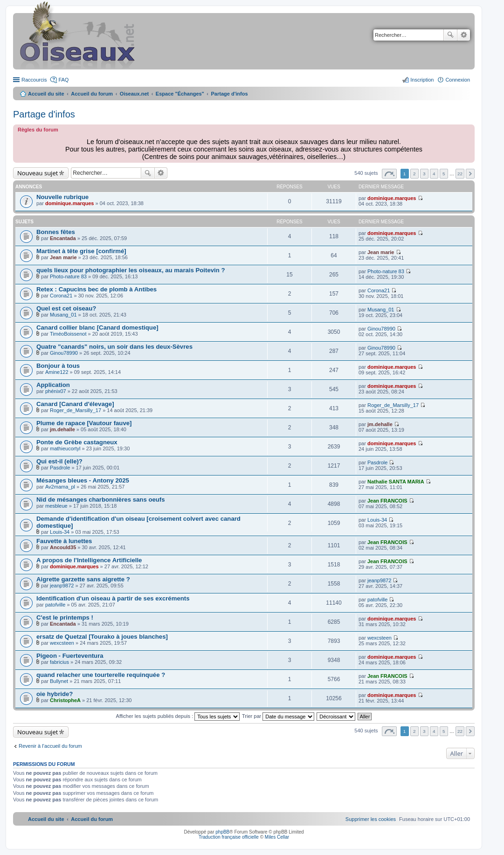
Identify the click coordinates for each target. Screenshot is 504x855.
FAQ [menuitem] (63, 80)
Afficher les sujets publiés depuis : (178, 716)
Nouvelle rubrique (62, 197)
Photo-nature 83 (68, 276)
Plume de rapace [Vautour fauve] (84, 423)
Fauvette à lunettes (64, 541)
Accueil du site (46, 94)
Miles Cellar (277, 837)
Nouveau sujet (38, 173)
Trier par (278, 716)
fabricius (59, 662)
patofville (55, 605)
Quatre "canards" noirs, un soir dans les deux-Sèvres (114, 347)
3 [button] (424, 174)
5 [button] (444, 174)
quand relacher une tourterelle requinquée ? (101, 675)
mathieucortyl (65, 448)
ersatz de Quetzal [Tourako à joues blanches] (102, 637)
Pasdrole (60, 468)
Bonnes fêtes (56, 232)
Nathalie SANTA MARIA (396, 482)
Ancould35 (63, 547)
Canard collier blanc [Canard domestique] (97, 328)
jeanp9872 (62, 586)
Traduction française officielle (229, 837)
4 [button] (434, 174)
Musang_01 (63, 315)
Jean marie (63, 257)
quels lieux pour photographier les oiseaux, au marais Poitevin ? (131, 270)
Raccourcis (34, 80)
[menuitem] (371, 819)
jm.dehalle (62, 429)
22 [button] (460, 174)
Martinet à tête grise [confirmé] (81, 251)
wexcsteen (62, 643)
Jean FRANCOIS (387, 501)
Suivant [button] (470, 174)
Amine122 (57, 372)
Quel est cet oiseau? (66, 308)
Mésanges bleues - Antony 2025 (83, 480)
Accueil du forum (92, 94)
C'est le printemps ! (65, 617)
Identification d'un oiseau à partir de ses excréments (113, 598)
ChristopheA (65, 700)
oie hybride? (55, 694)
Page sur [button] (389, 174)
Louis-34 (60, 532)
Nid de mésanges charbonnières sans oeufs (101, 500)
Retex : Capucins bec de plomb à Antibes (97, 289)
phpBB (222, 832)
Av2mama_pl (60, 487)
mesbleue (56, 506)
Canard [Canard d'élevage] (75, 404)
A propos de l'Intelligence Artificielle (89, 560)
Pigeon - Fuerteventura (70, 656)
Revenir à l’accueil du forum (50, 746)
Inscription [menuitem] (422, 80)
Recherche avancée (464, 35)
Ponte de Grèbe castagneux (77, 442)
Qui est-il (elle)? (59, 461)
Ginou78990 (381, 329)
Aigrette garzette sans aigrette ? (83, 579)
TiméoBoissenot (68, 334)
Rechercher (450, 35)
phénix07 (56, 391)
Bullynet (59, 681)
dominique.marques (70, 203)
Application (53, 385)
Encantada (63, 238)
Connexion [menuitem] (458, 80)
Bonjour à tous (58, 366)
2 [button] (414, 174)
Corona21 (61, 296)
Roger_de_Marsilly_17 (76, 410)
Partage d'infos (44, 114)
